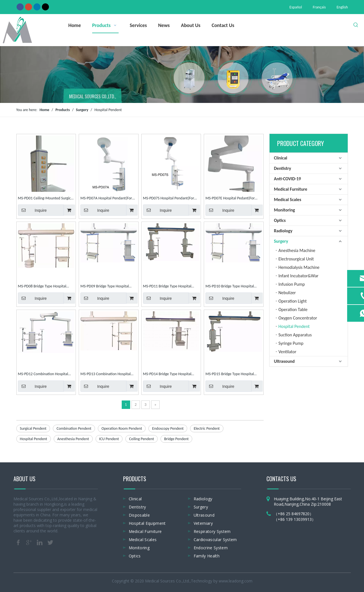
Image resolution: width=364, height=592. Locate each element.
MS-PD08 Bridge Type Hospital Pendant (42, 287)
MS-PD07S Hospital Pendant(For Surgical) (169, 199)
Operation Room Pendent (122, 428)
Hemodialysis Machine (299, 267)
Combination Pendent (74, 428)
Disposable (139, 515)
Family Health (207, 556)
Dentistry (283, 168)
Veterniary (203, 523)
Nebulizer (287, 293)
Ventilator (288, 352)
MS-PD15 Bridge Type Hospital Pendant (230, 374)
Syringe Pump (291, 343)
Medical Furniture (291, 189)
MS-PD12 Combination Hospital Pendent (43, 374)
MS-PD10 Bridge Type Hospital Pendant (230, 287)
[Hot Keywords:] (356, 25)
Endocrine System (211, 548)
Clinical (281, 158)
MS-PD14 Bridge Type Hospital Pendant (167, 374)
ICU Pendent (109, 439)
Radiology (283, 231)
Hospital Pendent (34, 439)
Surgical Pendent (33, 428)
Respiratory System (212, 531)
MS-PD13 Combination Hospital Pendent (106, 374)
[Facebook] (20, 7)
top (352, 568)
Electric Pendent (207, 428)
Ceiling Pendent (142, 439)
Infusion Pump (292, 284)
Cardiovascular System (215, 540)
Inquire (32, 210)
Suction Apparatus (295, 335)
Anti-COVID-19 (288, 179)
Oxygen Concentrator (298, 318)
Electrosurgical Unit (296, 259)
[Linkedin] (37, 7)
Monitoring (285, 210)
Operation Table (293, 309)
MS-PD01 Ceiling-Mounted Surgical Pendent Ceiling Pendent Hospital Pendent (46, 199)
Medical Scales (288, 200)
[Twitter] (45, 7)
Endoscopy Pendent (168, 428)
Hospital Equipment (147, 523)
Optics (280, 220)
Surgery (281, 241)
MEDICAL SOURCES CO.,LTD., (93, 97)
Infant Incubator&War (299, 276)
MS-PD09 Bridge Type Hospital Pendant (105, 287)
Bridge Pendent (176, 439)
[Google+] (29, 7)
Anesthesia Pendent (73, 439)
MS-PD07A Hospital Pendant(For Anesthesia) (106, 199)
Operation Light (293, 301)
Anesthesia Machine (297, 250)
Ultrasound (284, 361)
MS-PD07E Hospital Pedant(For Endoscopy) (230, 199)
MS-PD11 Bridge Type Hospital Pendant (167, 287)
